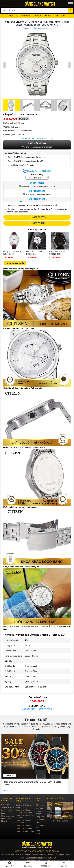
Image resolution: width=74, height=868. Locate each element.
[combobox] (37, 178)
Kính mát (39, 808)
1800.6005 (36, 139)
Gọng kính (40, 817)
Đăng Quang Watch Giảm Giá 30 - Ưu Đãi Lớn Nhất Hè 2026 (33, 783)
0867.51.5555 (45, 709)
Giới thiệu (5, 805)
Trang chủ (27, 28)
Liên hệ (4, 821)
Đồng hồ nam (38, 28)
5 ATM (27, 645)
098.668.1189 (29, 709)
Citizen (48, 28)
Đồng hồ (39, 805)
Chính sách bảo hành (24, 825)
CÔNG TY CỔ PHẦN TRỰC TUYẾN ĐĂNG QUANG (37, 851)
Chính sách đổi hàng (24, 828)
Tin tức (9, 776)
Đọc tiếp (8, 791)
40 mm (28, 640)
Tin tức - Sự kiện (37, 720)
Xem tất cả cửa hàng (60, 821)
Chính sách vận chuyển (25, 832)
